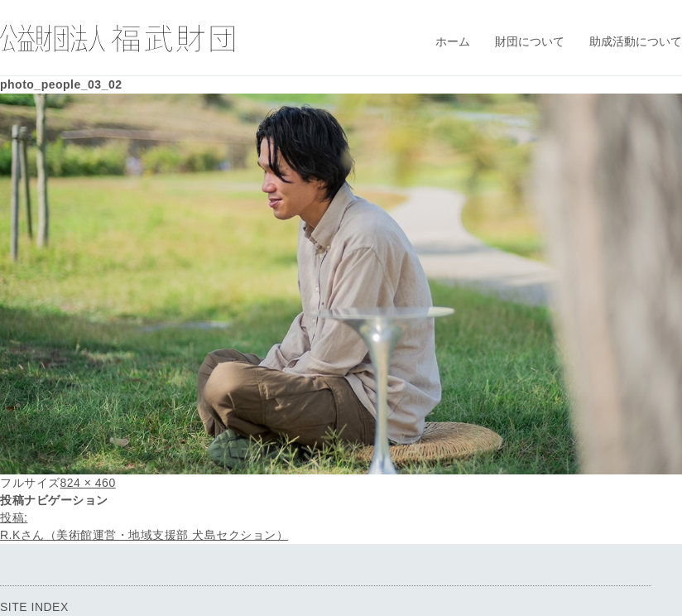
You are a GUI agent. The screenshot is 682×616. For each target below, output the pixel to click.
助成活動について (636, 41)
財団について (530, 41)
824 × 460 (88, 483)
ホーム (453, 41)
